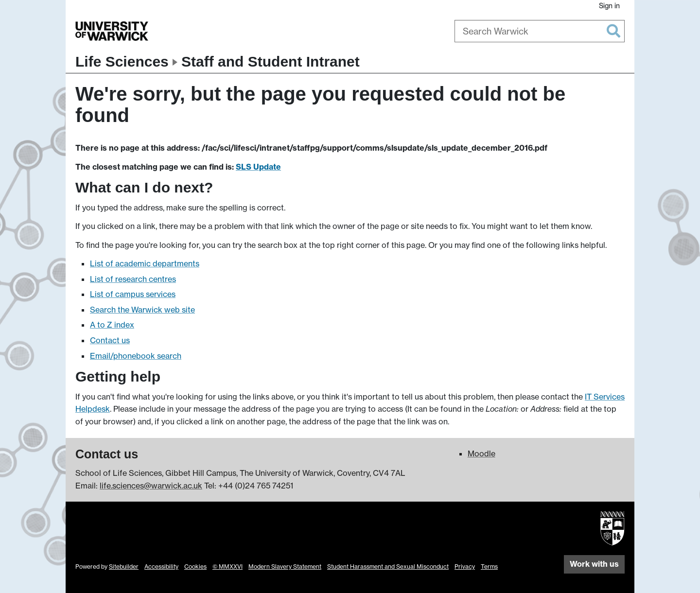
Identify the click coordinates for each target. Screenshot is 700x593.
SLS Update (258, 167)
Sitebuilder (124, 567)
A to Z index (112, 325)
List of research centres (133, 279)
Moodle (481, 453)
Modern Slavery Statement (285, 567)
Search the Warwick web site (142, 310)
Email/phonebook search (136, 356)
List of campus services (133, 294)
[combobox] (540, 31)
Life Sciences (122, 61)
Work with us (594, 564)
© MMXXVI (227, 567)
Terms (489, 567)
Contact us (110, 340)
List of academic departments (145, 263)
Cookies (195, 567)
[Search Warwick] (540, 31)
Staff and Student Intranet (271, 61)
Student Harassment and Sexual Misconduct (388, 567)
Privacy (465, 567)
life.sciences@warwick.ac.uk (151, 486)
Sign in (609, 6)
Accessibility (161, 567)
